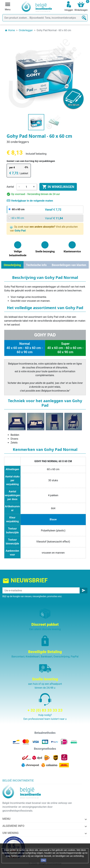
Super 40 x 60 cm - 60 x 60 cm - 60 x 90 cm (65, 348)
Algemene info (13, 826)
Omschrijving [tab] (12, 265)
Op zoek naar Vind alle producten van (44, 229)
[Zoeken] (45, 18)
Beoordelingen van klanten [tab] (69, 265)
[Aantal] (26, 187)
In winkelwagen (58, 187)
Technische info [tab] (36, 265)
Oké (44, 860)
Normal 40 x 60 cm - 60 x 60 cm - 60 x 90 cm (25, 348)
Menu (6, 819)
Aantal (10, 187)
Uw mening (10, 833)
